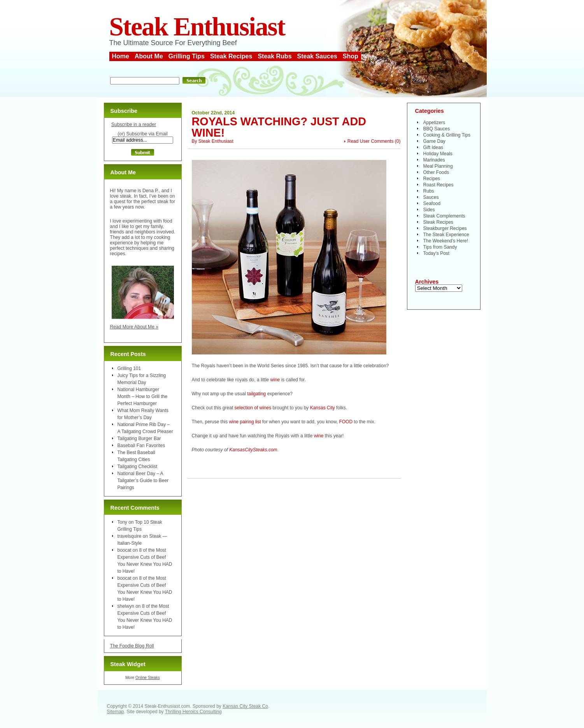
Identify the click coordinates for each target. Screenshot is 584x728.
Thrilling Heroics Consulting (193, 712)
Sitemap (116, 712)
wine (275, 380)
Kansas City (323, 408)
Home (121, 56)
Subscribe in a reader (134, 125)
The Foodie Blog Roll (132, 646)
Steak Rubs (274, 56)
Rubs (429, 191)
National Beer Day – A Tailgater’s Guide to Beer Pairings (143, 481)
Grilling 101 (129, 368)
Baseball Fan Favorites (141, 446)
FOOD (346, 422)
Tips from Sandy (440, 247)
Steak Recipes (231, 56)
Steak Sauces (317, 56)
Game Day (434, 141)
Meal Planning (438, 166)
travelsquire (130, 536)
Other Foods (436, 172)
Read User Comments (371, 141)
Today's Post (437, 253)
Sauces (431, 197)
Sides (429, 210)
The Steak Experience (446, 235)
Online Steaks (148, 678)
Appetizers (434, 123)
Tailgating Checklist (138, 467)
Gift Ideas (433, 147)
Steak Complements (444, 216)
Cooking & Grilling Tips (447, 135)
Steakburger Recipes (445, 228)
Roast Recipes (438, 185)
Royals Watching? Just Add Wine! (279, 127)
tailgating (256, 394)
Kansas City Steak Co (245, 706)
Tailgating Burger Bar (139, 439)
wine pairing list (245, 422)
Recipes (432, 179)
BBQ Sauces (437, 129)
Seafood (432, 203)
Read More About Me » (134, 327)
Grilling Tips (187, 56)
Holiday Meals (438, 154)
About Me (149, 56)
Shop (351, 56)
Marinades (434, 160)
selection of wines (253, 408)
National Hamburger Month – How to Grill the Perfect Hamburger (143, 396)
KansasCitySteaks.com (253, 450)
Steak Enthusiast (197, 27)
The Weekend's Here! (446, 241)
